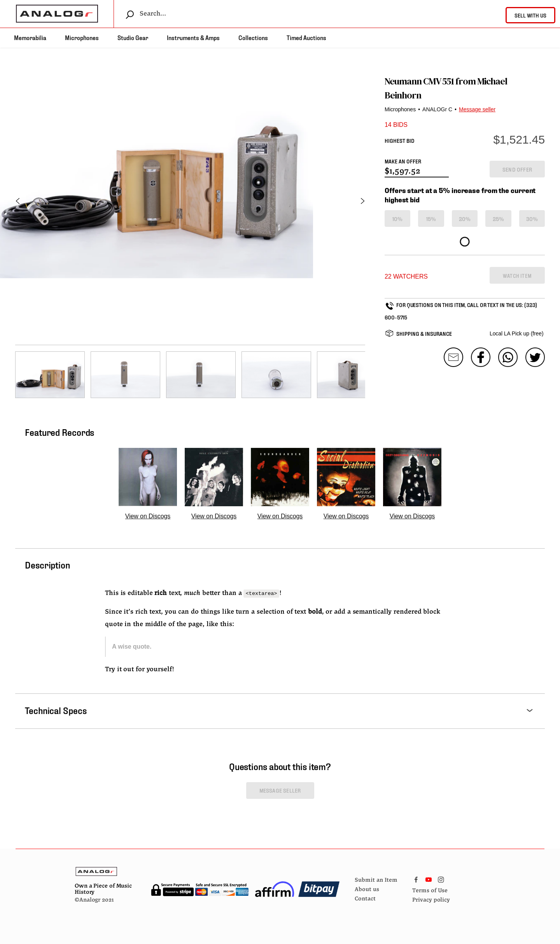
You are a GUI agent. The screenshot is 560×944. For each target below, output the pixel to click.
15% (431, 218)
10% (398, 218)
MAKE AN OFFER (403, 161)
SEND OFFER (517, 169)
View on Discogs (148, 516)
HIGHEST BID (400, 140)
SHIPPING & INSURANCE (424, 333)
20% (465, 218)
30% (532, 218)
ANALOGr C (437, 109)
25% (499, 218)
